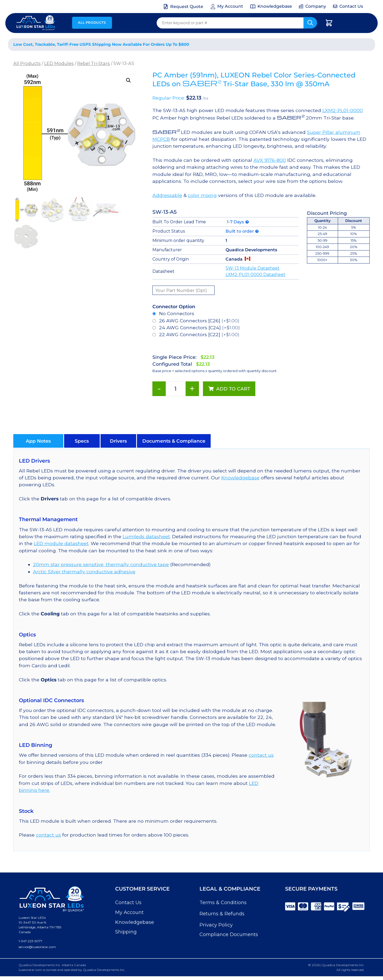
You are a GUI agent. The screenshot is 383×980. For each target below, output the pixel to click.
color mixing (202, 195)
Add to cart (233, 389)
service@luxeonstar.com (37, 947)
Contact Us (128, 903)
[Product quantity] (176, 389)
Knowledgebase (240, 478)
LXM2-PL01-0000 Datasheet (255, 275)
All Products (92, 22)
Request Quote (187, 7)
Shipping (126, 932)
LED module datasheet (61, 543)
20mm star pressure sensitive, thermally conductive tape (101, 564)
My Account (129, 912)
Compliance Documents (229, 934)
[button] (128, 80)
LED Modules (59, 63)
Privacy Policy (216, 925)
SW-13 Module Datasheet (253, 268)
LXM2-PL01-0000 (343, 110)
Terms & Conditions (223, 903)
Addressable (167, 195)
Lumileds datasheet (146, 536)
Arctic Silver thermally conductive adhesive (84, 572)
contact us (261, 755)
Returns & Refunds (222, 914)
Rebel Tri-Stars (93, 63)
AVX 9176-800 (270, 160)
